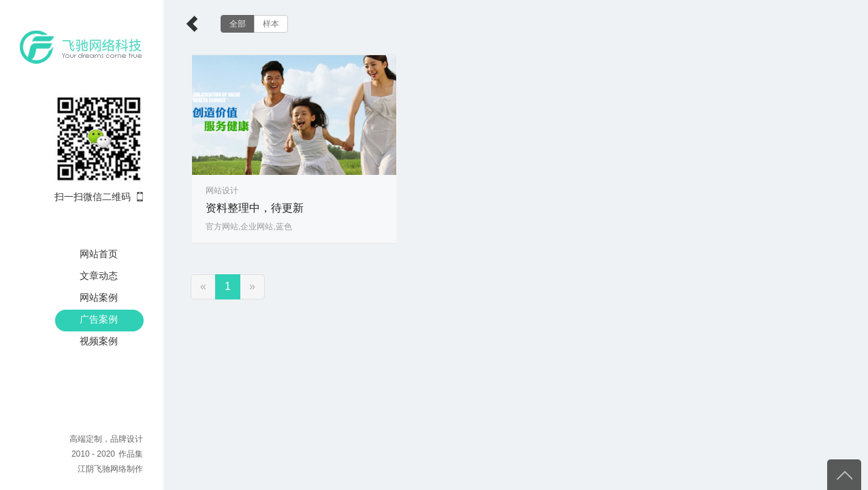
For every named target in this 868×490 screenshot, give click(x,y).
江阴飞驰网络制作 (110, 469)
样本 (271, 24)
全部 (238, 24)
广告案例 (99, 319)
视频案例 (99, 341)
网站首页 (99, 254)
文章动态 (99, 276)
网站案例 (99, 297)
